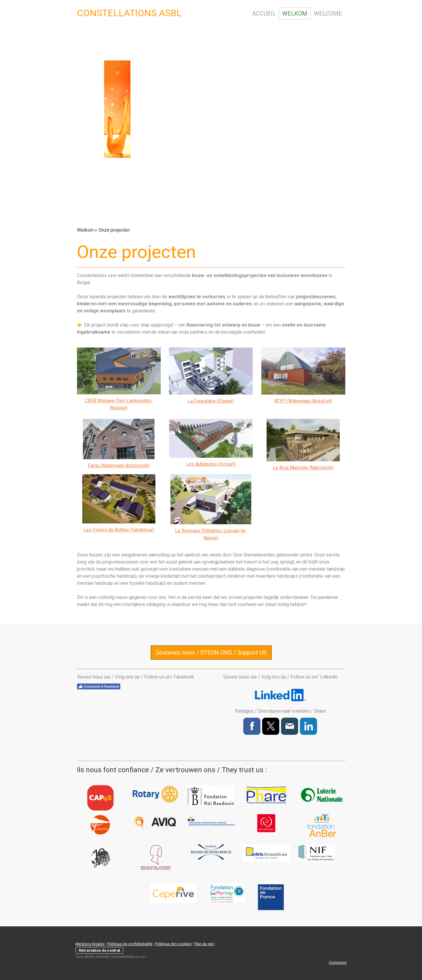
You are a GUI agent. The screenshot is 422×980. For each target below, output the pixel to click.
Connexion (338, 962)
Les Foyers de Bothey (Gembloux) (119, 530)
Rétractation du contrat (99, 950)
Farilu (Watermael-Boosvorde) (119, 466)
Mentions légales (90, 944)
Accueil (264, 14)
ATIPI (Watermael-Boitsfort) (303, 401)
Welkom (295, 14)
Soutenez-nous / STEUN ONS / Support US (211, 653)
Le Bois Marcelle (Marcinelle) (303, 468)
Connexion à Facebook (99, 686)
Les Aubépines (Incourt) (211, 464)
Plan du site (204, 944)
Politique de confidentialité (130, 944)
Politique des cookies (173, 944)
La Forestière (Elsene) (211, 401)
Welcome (328, 14)
